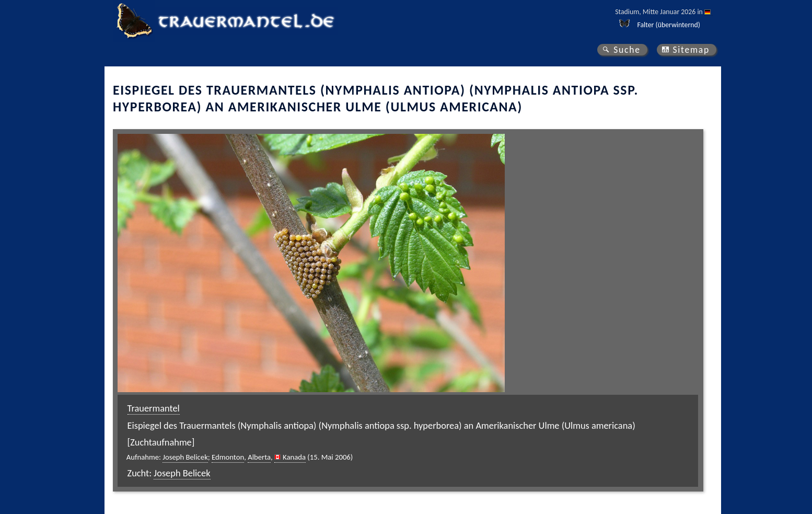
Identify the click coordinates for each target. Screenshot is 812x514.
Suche (627, 50)
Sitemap (691, 50)
